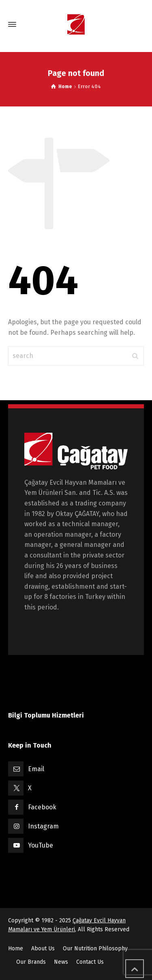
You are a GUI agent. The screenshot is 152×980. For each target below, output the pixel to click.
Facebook (42, 807)
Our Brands (31, 962)
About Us (43, 949)
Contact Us (90, 962)
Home (16, 949)
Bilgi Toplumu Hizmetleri (46, 715)
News (61, 962)
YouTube (41, 845)
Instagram (43, 826)
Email (36, 769)
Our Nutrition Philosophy (95, 949)
